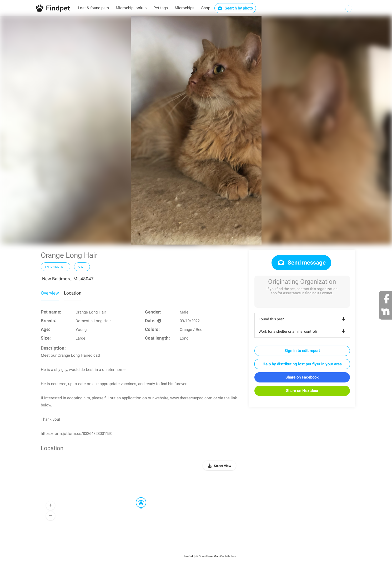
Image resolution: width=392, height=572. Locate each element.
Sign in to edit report (302, 351)
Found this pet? (303, 319)
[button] (137, 498)
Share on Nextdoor (302, 391)
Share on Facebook (302, 377)
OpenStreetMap (209, 556)
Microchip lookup (131, 8)
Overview (50, 293)
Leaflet (189, 556)
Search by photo (235, 8)
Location (73, 293)
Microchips (185, 8)
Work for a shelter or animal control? (303, 331)
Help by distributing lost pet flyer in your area (302, 364)
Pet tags (161, 8)
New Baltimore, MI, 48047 (68, 279)
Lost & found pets (93, 8)
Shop (206, 8)
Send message (301, 263)
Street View (223, 466)
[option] (196, 130)
